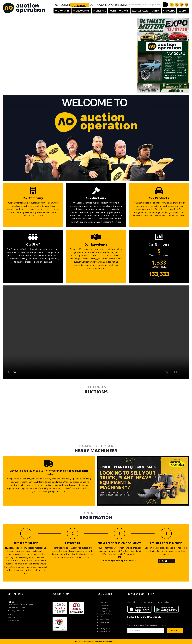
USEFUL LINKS (169, 11)
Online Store (99, 11)
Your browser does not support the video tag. (68, 51)
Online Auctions (81, 11)
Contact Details (106, 631)
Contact (183, 11)
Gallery (156, 11)
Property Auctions (119, 11)
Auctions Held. (159, 267)
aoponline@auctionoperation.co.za (119, 561)
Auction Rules (105, 620)
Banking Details (106, 629)
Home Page (104, 602)
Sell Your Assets (140, 11)
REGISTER (166, 561)
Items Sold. (159, 278)
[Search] (165, 5)
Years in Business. (159, 255)
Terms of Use (105, 623)
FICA (101, 626)
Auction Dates (62, 11)
